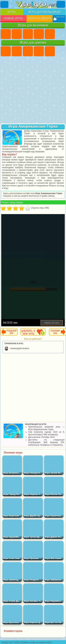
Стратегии (28, 34)
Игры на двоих (40, 18)
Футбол (17, 34)
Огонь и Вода (28, 51)
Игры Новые (16, 202)
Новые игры (13, 18)
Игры (12, 12)
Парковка (6, 34)
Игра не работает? (33, 339)
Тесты (50, 51)
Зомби (50, 34)
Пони (6, 51)
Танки (39, 34)
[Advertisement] (33, 90)
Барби (39, 51)
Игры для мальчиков (44, 12)
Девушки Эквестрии (17, 51)
